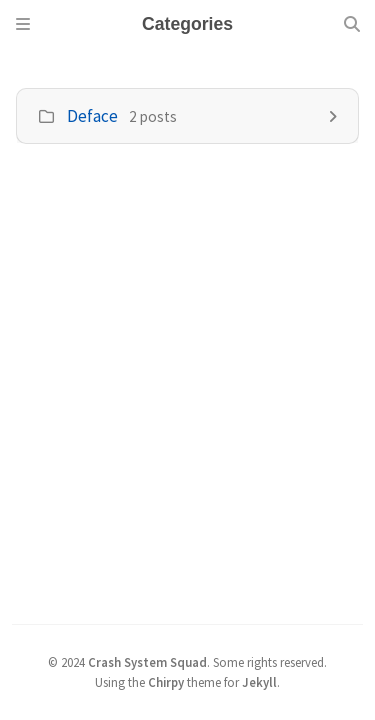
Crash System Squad (147, 662)
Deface (92, 116)
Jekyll (259, 682)
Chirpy (166, 682)
